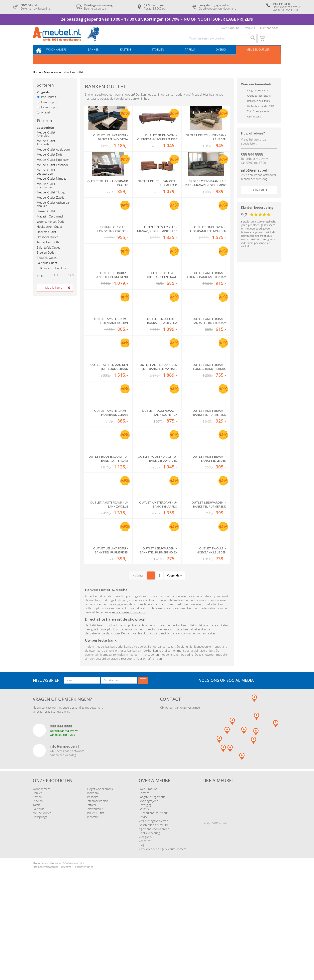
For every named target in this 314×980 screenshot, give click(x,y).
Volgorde (43, 101)
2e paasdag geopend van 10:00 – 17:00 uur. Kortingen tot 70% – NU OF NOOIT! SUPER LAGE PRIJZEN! (157, 19)
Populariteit (46, 106)
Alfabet (44, 122)
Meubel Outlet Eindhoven (53, 169)
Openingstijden (148, 890)
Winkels (250, 30)
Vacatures (145, 930)
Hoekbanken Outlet (49, 236)
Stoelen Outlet (46, 262)
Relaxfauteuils (95, 898)
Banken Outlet (46, 220)
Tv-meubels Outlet (49, 251)
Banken (99, 58)
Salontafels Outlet (48, 257)
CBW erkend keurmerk (153, 902)
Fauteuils (39, 898)
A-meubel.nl (78, 953)
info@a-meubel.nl (256, 180)
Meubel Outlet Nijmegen (52, 188)
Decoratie (92, 906)
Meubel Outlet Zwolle (51, 207)
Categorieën (45, 137)
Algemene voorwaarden (154, 918)
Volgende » (174, 665)
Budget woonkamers (99, 878)
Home (37, 82)
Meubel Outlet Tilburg (51, 202)
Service (143, 906)
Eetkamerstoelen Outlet (52, 277)
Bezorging (145, 894)
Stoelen (161, 58)
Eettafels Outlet (47, 267)
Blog (142, 934)
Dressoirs (92, 886)
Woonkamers (64, 58)
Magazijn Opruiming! (50, 226)
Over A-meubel (230, 30)
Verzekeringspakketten (153, 910)
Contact (259, 199)
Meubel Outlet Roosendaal (46, 195)
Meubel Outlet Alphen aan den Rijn (54, 214)
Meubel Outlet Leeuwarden (46, 181)
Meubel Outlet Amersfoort (46, 143)
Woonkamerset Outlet (51, 231)
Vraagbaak (146, 926)
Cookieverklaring (149, 922)
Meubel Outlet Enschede (53, 174)
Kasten (130, 58)
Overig (221, 58)
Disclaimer (67, 956)
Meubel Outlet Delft (49, 164)
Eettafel (91, 894)
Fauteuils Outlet (47, 272)
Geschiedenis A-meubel (154, 914)
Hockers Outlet (47, 241)
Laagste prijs (47, 111)
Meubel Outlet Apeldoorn (53, 159)
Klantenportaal (270, 30)
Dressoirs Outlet (47, 246)
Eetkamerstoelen (97, 890)
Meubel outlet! (258, 58)
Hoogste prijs (48, 117)
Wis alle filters (53, 297)
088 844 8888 (252, 163)
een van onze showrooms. (129, 702)
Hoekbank (93, 882)
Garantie (144, 898)
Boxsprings (40, 906)
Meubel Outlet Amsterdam (46, 152)
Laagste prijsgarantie (152, 886)
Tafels (192, 58)
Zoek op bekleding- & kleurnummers (163, 938)
